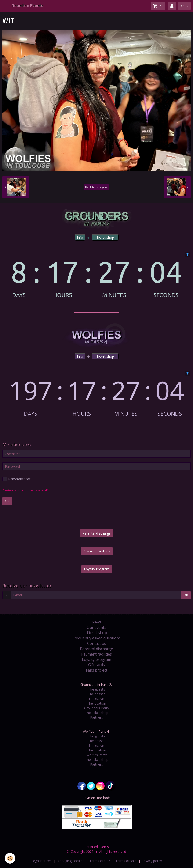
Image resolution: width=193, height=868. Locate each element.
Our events (96, 627)
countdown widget (96, 275)
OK (7, 501)
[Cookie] (10, 858)
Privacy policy (152, 861)
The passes (97, 694)
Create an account (14, 490)
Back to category (96, 187)
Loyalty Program (97, 569)
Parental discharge (97, 533)
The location (96, 703)
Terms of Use (100, 861)
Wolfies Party (97, 755)
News (97, 622)
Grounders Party (97, 708)
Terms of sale (126, 861)
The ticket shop (97, 713)
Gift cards (96, 665)
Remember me (17, 479)
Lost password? (38, 490)
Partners (96, 717)
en (183, 6)
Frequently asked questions (97, 638)
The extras (96, 699)
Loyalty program (96, 660)
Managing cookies (70, 861)
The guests (97, 689)
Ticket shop (97, 633)
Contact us (97, 643)
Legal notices (41, 861)
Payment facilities (97, 551)
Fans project (97, 670)
